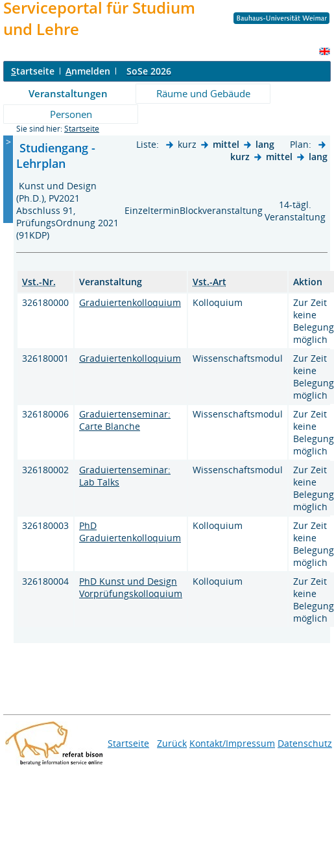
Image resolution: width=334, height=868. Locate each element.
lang (265, 144)
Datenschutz (305, 743)
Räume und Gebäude (203, 93)
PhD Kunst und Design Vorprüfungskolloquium (131, 587)
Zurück (172, 743)
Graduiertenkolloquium (130, 302)
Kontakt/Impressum (232, 743)
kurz (240, 157)
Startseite (82, 129)
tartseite (33, 71)
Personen (71, 114)
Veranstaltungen (68, 93)
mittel (226, 144)
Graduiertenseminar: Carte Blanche (125, 420)
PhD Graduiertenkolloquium (130, 532)
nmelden (88, 71)
